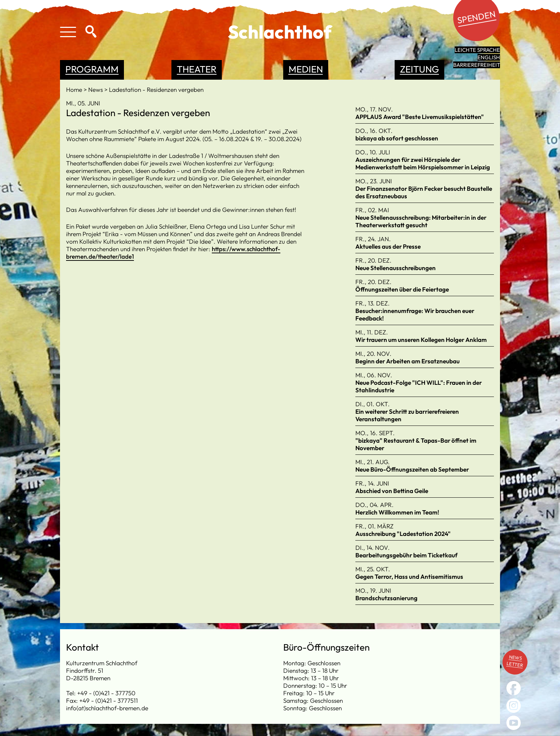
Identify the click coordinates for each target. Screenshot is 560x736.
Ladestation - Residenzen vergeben (156, 89)
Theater (197, 69)
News (96, 89)
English (489, 57)
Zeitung (419, 69)
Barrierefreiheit (477, 65)
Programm (92, 69)
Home (75, 89)
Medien (306, 69)
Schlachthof (280, 32)
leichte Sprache (477, 50)
